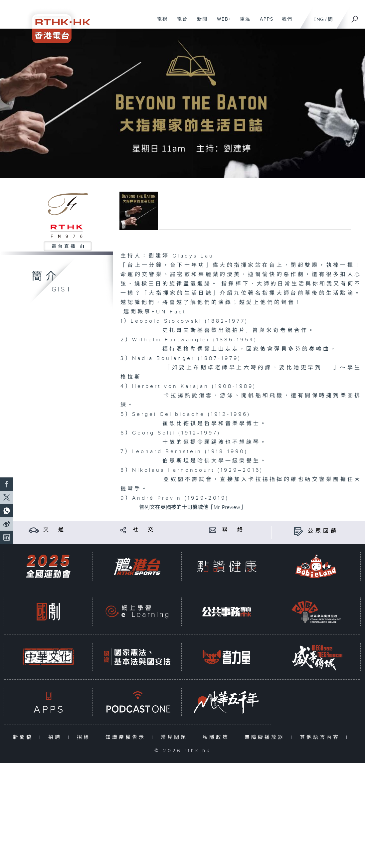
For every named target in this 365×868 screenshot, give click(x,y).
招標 (85, 737)
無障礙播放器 (266, 737)
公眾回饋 (323, 531)
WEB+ (222, 23)
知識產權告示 (127, 737)
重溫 (243, 23)
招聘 (56, 737)
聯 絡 (234, 530)
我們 (285, 23)
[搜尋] (355, 17)
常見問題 (176, 737)
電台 (180, 23)
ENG (319, 19)
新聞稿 (24, 737)
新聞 (200, 23)
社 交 (144, 530)
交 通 (55, 530)
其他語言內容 (321, 737)
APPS (264, 23)
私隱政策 (217, 737)
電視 (160, 23)
